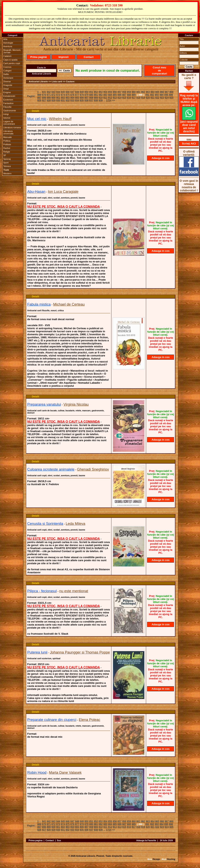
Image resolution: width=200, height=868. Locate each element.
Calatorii (7, 56)
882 (101, 95)
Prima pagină (39, 57)
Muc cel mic (37, 119)
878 (82, 95)
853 (101, 92)
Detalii (36, 111)
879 (86, 95)
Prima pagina (35, 840)
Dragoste (8, 85)
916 (129, 98)
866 (162, 92)
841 (44, 92)
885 (115, 95)
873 (58, 95)
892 (152, 95)
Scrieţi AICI (189, 144)
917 (134, 98)
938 (96, 100)
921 (153, 98)
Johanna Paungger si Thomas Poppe (80, 652)
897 (39, 98)
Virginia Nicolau (76, 404)
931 (63, 100)
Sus (59, 840)
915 (124, 98)
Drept (6, 89)
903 (68, 98)
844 (58, 92)
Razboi (7, 148)
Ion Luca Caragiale (63, 192)
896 (171, 95)
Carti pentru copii (12, 63)
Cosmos (7, 67)
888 (129, 95)
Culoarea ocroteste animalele (51, 469)
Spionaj (7, 159)
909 (96, 98)
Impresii (64, 57)
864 (153, 92)
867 (167, 92)
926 (39, 100)
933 (72, 100)
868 (171, 92)
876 (72, 95)
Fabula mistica (39, 304)
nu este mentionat (74, 591)
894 (161, 95)
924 (167, 98)
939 (101, 100)
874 (63, 95)
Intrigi (6, 114)
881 (96, 95)
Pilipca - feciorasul (42, 591)
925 (171, 98)
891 (147, 95)
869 (39, 95)
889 (134, 95)
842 (49, 92)
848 (77, 92)
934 (77, 100)
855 (110, 92)
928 (49, 100)
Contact (89, 57)
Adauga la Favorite (146, 840)
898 (44, 98)
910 (101, 98)
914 (119, 98)
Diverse (7, 81)
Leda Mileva (76, 524)
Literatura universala (8, 132)
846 (68, 92)
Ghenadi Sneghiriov (93, 469)
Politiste (7, 144)
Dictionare (8, 78)
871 (49, 95)
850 (86, 92)
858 (124, 92)
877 (77, 95)
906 (82, 98)
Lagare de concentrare (9, 123)
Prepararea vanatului (44, 404)
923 (162, 98)
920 (148, 98)
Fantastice (8, 103)
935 (82, 100)
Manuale (7, 137)
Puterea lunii (37, 652)
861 (138, 92)
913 (115, 98)
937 (91, 100)
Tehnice (7, 166)
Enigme (7, 92)
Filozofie (7, 107)
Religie (7, 152)
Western (7, 173)
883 (105, 95)
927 (44, 100)
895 (166, 95)
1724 (109, 100)
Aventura (8, 46)
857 (119, 92)
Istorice (7, 118)
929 (53, 100)
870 (44, 95)
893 (157, 95)
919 (143, 98)
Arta (5, 39)
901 (58, 98)
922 (157, 98)
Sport (6, 163)
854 (105, 92)
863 (148, 92)
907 (86, 98)
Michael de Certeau (69, 304)
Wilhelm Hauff (60, 119)
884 (110, 95)
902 (63, 98)
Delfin (6, 74)
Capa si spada (10, 60)
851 (91, 92)
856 (115, 92)
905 (77, 98)
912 (110, 98)
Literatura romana (12, 127)
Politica (7, 141)
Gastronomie (10, 111)
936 (86, 100)
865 (157, 92)
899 (49, 98)
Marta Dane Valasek (65, 773)
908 (91, 98)
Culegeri (7, 71)
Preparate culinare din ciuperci (52, 720)
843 (53, 92)
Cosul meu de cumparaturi (159, 71)
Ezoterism (8, 100)
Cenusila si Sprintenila (45, 524)
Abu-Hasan (36, 192)
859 (129, 92)
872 (53, 95)
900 (53, 98)
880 (91, 95)
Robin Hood (37, 773)
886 (119, 95)
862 (143, 92)
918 (138, 98)
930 (58, 100)
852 (96, 92)
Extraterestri (9, 96)
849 (82, 92)
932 (68, 100)
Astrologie (8, 43)
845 (63, 92)
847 (72, 92)
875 (68, 95)
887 (124, 95)
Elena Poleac (90, 720)
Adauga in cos (161, 158)
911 (105, 98)
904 (72, 98)
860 (134, 92)
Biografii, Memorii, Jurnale (12, 51)
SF (5, 155)
